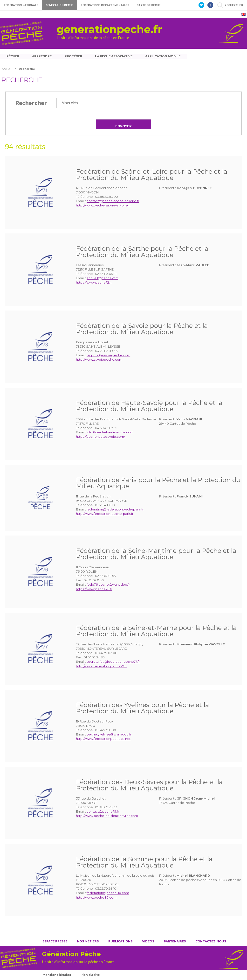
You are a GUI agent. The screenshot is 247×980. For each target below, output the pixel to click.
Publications (120, 942)
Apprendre (42, 56)
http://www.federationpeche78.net (103, 739)
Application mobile (165, 56)
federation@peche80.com (108, 894)
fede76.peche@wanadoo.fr (108, 585)
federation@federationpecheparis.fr (115, 510)
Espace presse (55, 942)
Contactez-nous (211, 942)
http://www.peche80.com (96, 898)
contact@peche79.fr (103, 812)
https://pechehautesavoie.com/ (100, 437)
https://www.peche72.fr (94, 283)
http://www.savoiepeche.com (99, 360)
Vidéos (148, 942)
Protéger (74, 56)
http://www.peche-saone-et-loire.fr (103, 206)
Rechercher (31, 103)
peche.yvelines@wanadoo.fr (109, 735)
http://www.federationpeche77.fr (101, 667)
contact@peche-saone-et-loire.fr (113, 202)
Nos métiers (88, 942)
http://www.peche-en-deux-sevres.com (107, 816)
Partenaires (175, 942)
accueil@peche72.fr (102, 279)
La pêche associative (115, 56)
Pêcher (13, 56)
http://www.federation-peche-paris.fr (105, 514)
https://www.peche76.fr (94, 589)
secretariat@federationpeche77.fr (113, 662)
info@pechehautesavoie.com (110, 433)
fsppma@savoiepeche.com (108, 356)
